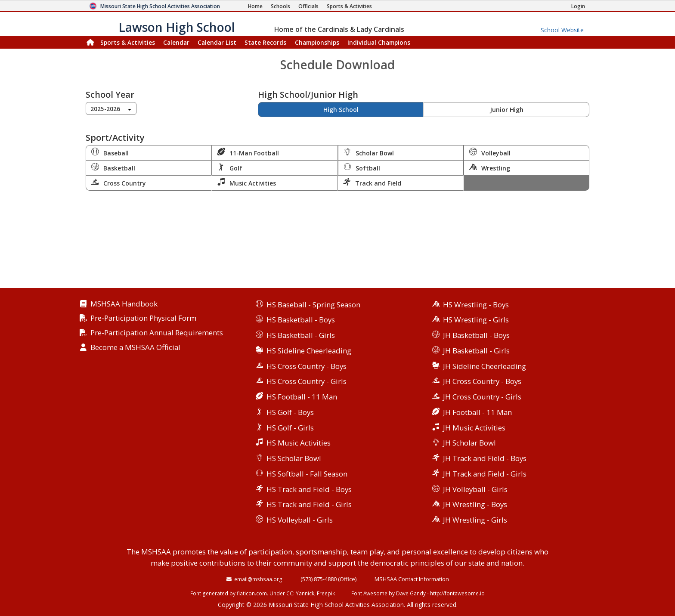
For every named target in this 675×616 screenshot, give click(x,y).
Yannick (305, 593)
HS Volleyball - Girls (300, 520)
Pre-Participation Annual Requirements (157, 333)
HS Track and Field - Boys (309, 489)
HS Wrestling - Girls (476, 320)
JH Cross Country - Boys (482, 381)
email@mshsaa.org (258, 579)
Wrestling (490, 167)
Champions (379, 42)
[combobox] (111, 108)
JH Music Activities (474, 428)
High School (341, 110)
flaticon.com (252, 593)
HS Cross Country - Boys (307, 366)
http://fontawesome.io (457, 593)
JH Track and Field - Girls (485, 474)
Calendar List (217, 42)
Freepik (326, 593)
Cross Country (119, 183)
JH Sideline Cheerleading (485, 366)
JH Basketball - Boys (476, 335)
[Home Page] (255, 6)
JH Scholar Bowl (469, 443)
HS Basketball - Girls (301, 335)
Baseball (110, 152)
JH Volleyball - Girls (475, 489)
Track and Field (372, 183)
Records (265, 42)
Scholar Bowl (369, 152)
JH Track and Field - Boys (485, 458)
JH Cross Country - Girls (482, 397)
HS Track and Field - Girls (309, 504)
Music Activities (247, 183)
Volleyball (490, 152)
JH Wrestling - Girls (475, 520)
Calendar (176, 42)
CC (290, 593)
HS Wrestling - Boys (476, 305)
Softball (362, 167)
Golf (230, 167)
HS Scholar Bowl (294, 458)
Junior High (507, 110)
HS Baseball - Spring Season (313, 305)
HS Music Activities (299, 443)
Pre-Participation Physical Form (143, 318)
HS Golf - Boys (290, 412)
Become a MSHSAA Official (135, 348)
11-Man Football (248, 152)
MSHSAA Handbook (124, 304)
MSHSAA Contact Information (412, 579)
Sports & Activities (128, 42)
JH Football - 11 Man (477, 412)
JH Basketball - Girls (476, 351)
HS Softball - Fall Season (307, 474)
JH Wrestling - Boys (475, 504)
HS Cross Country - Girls (307, 381)
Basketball (113, 167)
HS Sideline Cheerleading (309, 351)
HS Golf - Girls (290, 428)
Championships (317, 42)
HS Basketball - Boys (301, 320)
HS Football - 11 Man (302, 397)
